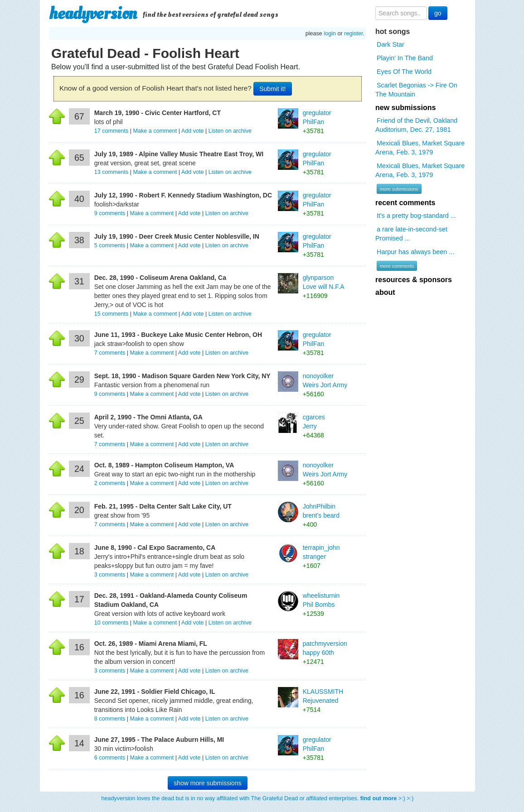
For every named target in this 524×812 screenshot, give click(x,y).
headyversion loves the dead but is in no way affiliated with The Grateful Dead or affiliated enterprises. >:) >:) (258, 798)
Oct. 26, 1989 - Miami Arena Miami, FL (151, 644)
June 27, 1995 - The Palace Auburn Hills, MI (159, 740)
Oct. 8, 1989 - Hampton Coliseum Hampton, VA (164, 465)
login (330, 34)
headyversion (93, 14)
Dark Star (391, 44)
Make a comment (155, 131)
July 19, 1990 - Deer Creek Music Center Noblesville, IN (177, 236)
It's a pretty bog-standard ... (416, 216)
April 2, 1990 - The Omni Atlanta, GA (148, 417)
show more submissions (207, 783)
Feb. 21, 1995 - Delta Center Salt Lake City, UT (163, 506)
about (385, 292)
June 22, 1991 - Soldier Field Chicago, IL (155, 692)
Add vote (193, 131)
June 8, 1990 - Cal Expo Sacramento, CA (155, 548)
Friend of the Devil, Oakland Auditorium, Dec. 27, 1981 (416, 125)
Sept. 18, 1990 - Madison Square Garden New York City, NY (182, 376)
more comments (397, 266)
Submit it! (272, 89)
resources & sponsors (414, 280)
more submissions (399, 189)
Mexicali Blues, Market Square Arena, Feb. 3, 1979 (420, 148)
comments (112, 131)
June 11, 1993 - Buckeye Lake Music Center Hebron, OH (178, 335)
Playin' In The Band (405, 58)
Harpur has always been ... (415, 252)
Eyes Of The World (404, 72)
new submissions (405, 108)
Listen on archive (230, 131)
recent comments (405, 203)
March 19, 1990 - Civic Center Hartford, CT (158, 113)
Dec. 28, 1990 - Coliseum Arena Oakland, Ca (160, 278)
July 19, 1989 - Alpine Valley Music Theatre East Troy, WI (179, 154)
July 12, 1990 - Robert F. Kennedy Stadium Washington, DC (183, 195)
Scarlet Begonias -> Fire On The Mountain (416, 90)
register (353, 34)
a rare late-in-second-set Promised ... (411, 234)
